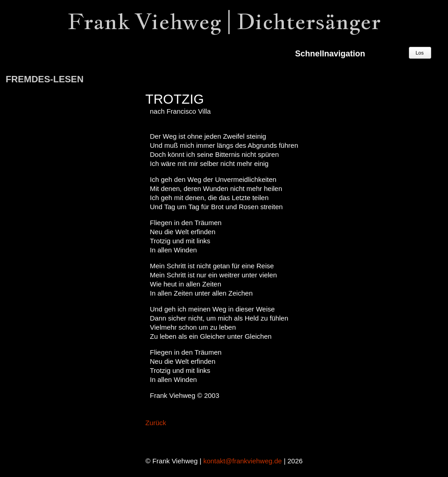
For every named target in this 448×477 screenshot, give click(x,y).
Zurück (156, 423)
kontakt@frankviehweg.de (243, 461)
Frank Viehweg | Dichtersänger (224, 21)
